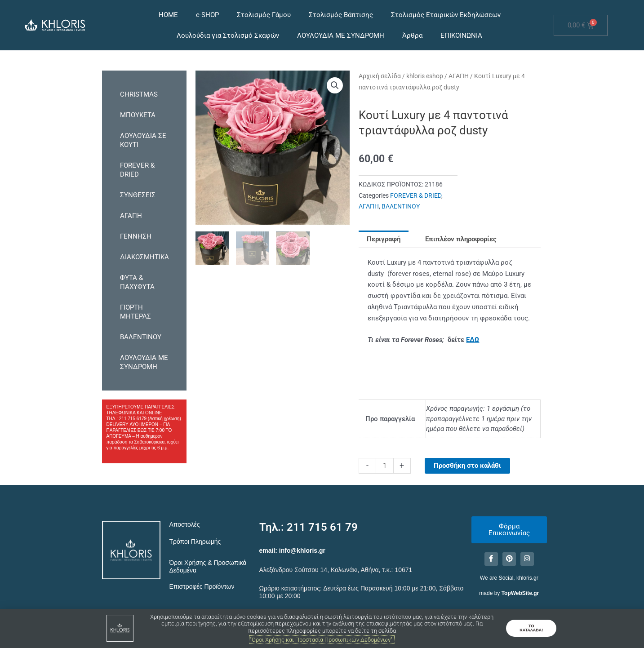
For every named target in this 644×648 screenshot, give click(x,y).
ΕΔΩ (473, 340)
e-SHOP (207, 15)
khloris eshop (425, 76)
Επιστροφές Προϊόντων (202, 586)
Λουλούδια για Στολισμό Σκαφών (228, 36)
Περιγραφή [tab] (384, 239)
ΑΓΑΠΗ (131, 216)
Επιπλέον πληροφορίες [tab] (461, 239)
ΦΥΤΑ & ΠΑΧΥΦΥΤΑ (137, 282)
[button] (335, 85)
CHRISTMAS (139, 94)
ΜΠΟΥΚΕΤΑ (138, 115)
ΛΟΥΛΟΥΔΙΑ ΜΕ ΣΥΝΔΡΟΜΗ (341, 36)
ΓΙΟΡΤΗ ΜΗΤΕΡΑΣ (135, 312)
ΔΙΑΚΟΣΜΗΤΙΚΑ (144, 257)
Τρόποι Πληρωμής (195, 541)
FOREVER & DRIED (137, 170)
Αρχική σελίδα (380, 76)
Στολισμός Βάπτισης (341, 15)
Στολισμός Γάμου (264, 15)
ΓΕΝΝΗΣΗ (136, 236)
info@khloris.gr (302, 550)
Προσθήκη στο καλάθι (467, 466)
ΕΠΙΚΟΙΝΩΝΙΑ (461, 36)
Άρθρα (412, 36)
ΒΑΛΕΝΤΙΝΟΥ (141, 337)
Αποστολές (185, 524)
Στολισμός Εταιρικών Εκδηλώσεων (446, 15)
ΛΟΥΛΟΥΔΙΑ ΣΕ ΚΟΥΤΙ (143, 140)
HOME (168, 15)
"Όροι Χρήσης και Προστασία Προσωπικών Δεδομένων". (322, 640)
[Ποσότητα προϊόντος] (384, 466)
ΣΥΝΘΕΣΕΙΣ (138, 195)
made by (509, 593)
